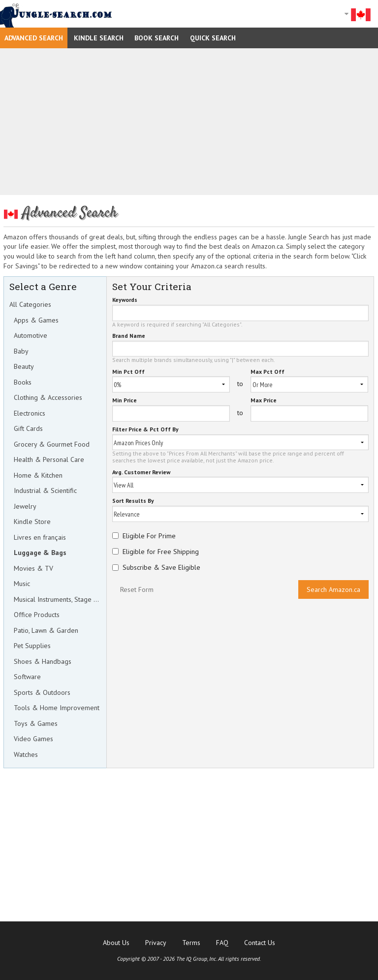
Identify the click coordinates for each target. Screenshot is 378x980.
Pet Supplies (32, 646)
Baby (21, 351)
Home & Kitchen (38, 475)
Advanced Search (34, 38)
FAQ (222, 943)
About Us (116, 943)
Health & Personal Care (49, 459)
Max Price (264, 401)
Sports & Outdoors (42, 692)
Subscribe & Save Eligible (161, 567)
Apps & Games (36, 320)
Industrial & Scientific (45, 490)
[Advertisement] (189, 122)
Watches (26, 754)
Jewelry (25, 506)
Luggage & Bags (40, 553)
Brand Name (129, 336)
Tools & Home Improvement (57, 708)
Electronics (30, 413)
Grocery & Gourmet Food (52, 444)
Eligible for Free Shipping (161, 552)
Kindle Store (32, 522)
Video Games (33, 739)
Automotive (31, 335)
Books (23, 382)
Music (22, 584)
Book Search (157, 38)
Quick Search (213, 38)
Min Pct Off (128, 372)
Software (27, 677)
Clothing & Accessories (48, 397)
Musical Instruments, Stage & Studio (58, 599)
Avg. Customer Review (141, 473)
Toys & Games (36, 723)
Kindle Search (99, 38)
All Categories (30, 304)
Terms (191, 943)
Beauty (24, 366)
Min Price (125, 401)
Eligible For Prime (149, 536)
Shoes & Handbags (43, 661)
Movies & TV (33, 568)
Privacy (156, 943)
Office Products (37, 615)
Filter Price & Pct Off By (145, 430)
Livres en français (40, 537)
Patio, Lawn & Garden (46, 630)
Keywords (125, 300)
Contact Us (260, 943)
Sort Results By (133, 501)
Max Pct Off (268, 372)
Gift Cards (28, 428)
